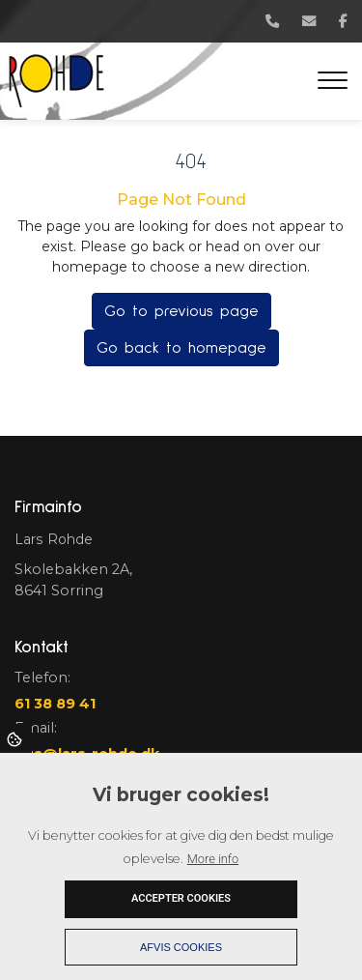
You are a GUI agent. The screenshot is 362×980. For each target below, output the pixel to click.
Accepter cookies (181, 898)
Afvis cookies (181, 947)
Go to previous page (181, 311)
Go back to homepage (181, 348)
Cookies (16, 738)
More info (213, 859)
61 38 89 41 (55, 704)
